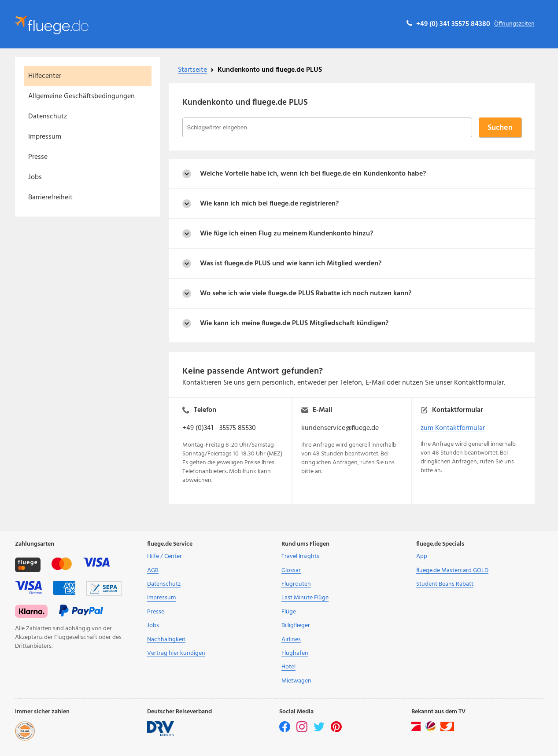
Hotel (288, 667)
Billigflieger (296, 626)
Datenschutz (48, 117)
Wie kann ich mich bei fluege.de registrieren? (269, 204)
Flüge (289, 612)
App (422, 556)
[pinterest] (336, 731)
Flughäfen (295, 653)
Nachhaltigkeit (166, 640)
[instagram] (303, 731)
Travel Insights (300, 556)
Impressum (45, 137)
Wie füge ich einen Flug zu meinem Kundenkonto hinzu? (286, 234)
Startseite (192, 70)
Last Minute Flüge (305, 598)
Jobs (35, 177)
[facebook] (285, 731)
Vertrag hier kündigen (176, 653)
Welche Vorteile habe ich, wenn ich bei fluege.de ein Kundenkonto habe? (313, 174)
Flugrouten (296, 584)
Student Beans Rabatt (445, 584)
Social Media (296, 712)
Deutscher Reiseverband (179, 712)
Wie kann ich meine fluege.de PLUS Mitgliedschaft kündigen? (294, 323)
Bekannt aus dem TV (438, 712)
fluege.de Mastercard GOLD (452, 571)
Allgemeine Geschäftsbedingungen (81, 96)
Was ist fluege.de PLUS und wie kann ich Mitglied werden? (291, 264)
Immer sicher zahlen (42, 712)
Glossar (291, 571)
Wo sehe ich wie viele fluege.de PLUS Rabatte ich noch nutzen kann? (306, 294)
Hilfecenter (45, 76)
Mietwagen (296, 681)
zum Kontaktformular (453, 428)
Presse (38, 157)
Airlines (291, 640)
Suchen (500, 128)
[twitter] (320, 731)
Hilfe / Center (164, 556)
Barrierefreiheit (50, 198)
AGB (153, 571)
